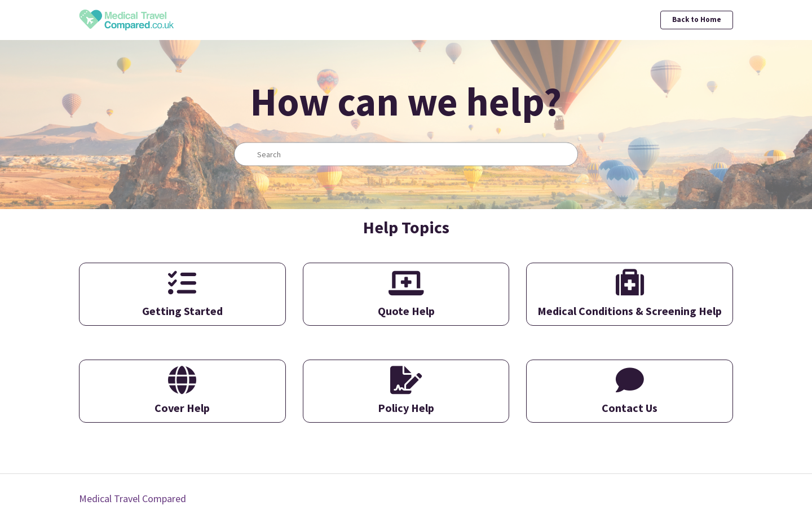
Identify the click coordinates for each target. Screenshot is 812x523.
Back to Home (697, 19)
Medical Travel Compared (133, 498)
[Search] (406, 154)
